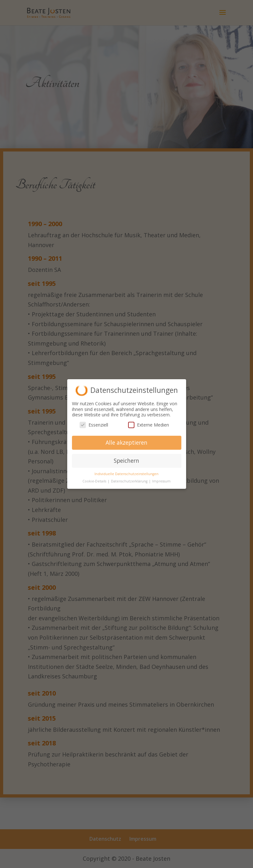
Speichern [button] (126, 461)
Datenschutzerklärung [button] (130, 481)
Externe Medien (149, 425)
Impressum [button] (161, 481)
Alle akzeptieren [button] (126, 442)
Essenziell (94, 425)
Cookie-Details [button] (95, 481)
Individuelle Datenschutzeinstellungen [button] (126, 474)
